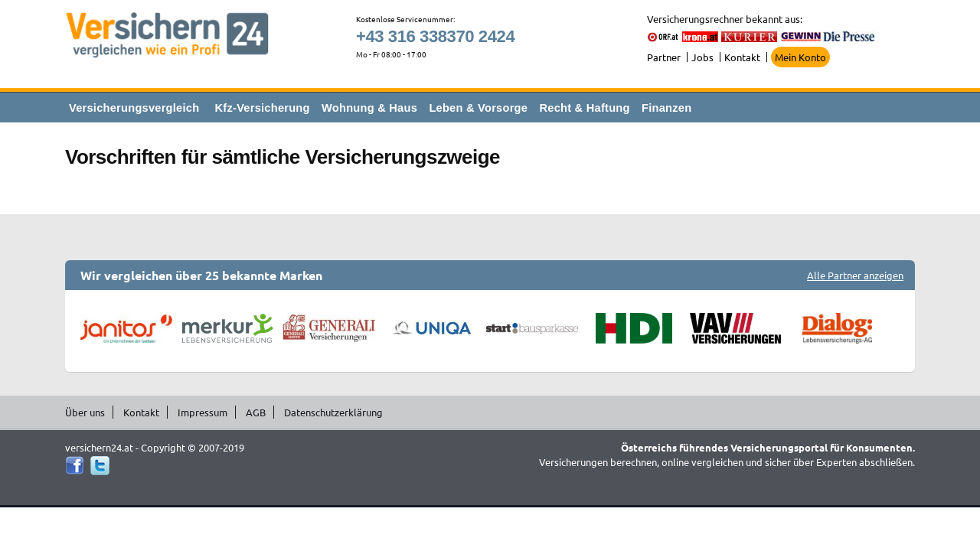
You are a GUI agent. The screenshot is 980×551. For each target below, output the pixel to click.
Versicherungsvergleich (134, 108)
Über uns (85, 412)
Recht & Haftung (584, 108)
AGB (256, 412)
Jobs (702, 57)
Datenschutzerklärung (333, 412)
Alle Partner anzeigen (855, 275)
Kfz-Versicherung (263, 108)
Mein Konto (800, 57)
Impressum (203, 412)
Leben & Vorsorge (478, 108)
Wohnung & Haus (369, 108)
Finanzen (666, 108)
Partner (664, 57)
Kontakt (742, 57)
